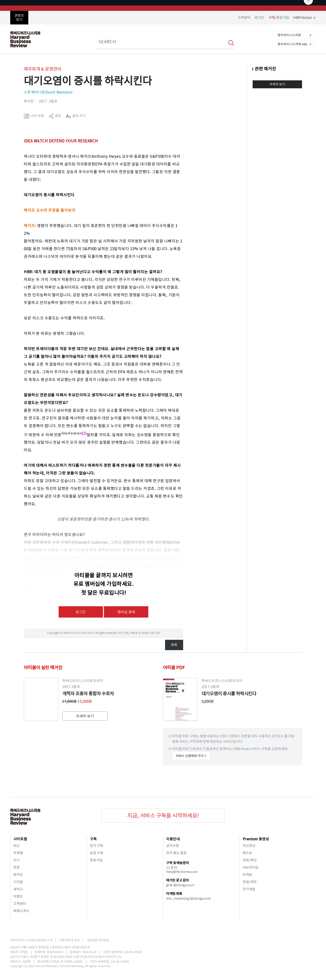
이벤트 (18, 896)
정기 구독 (97, 846)
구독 (93, 839)
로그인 (259, 18)
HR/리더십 (251, 867)
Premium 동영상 (256, 839)
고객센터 (244, 18)
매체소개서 (21, 911)
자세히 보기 (277, 84)
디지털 (18, 882)
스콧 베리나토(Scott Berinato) (48, 92)
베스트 (247, 853)
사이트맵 (20, 839)
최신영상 (249, 846)
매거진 (18, 875)
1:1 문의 (171, 868)
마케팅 (247, 875)
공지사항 (173, 846)
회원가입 (96, 860)
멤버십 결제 (126, 612)
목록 (174, 645)
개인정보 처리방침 (98, 940)
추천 (17, 867)
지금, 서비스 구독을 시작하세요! (163, 816)
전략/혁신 (250, 860)
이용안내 (173, 839)
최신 (17, 846)
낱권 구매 (97, 853)
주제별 (18, 853)
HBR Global (302, 18)
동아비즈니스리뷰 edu (292, 44)
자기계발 (249, 889)
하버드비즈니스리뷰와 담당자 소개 (31, 940)
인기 (17, 860)
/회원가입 (279, 18)
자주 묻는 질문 (176, 853)
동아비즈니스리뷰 (289, 35)
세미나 (18, 889)
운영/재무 (250, 882)
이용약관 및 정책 (70, 940)
